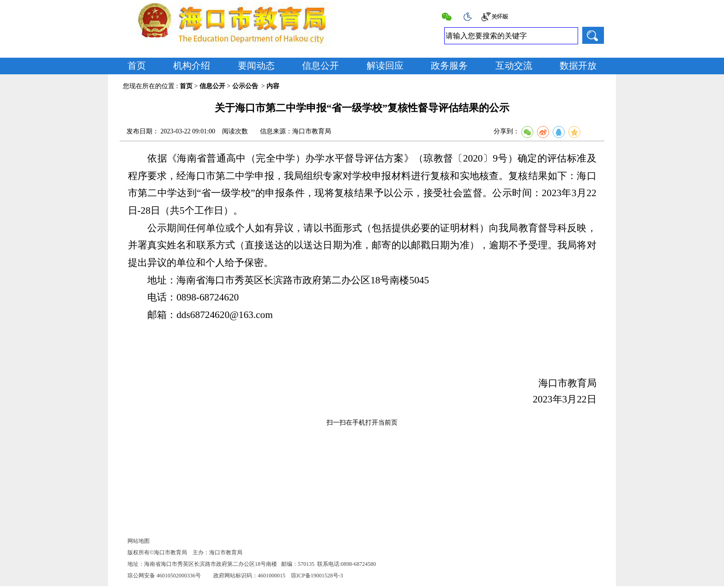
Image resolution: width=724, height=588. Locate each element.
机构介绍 (192, 66)
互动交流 (514, 66)
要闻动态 (256, 66)
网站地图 (139, 541)
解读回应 (385, 66)
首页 (137, 66)
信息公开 (320, 66)
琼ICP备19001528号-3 (317, 576)
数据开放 (578, 66)
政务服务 (449, 66)
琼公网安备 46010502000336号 (164, 576)
